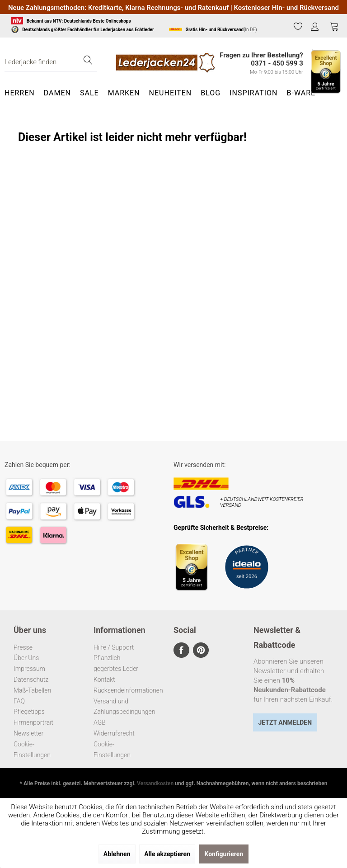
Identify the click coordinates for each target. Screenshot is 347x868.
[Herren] (22, 93)
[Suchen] (88, 62)
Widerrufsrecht (114, 733)
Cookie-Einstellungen (32, 750)
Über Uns (26, 658)
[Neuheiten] (171, 93)
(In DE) (213, 29)
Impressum (29, 669)
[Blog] (211, 93)
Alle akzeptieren (167, 854)
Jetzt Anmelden (285, 722)
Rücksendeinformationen (117, 690)
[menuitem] (298, 27)
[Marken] (124, 93)
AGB (100, 722)
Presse (23, 647)
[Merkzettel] (298, 26)
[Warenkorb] (334, 26)
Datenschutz (31, 679)
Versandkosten (155, 783)
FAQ (19, 701)
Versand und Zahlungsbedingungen (117, 707)
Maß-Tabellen (32, 690)
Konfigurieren (224, 854)
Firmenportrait (33, 722)
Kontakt (104, 679)
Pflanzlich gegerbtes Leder (116, 663)
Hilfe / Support (114, 647)
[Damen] (57, 93)
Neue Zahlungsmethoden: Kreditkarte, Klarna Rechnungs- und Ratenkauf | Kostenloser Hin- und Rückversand (173, 8)
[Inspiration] (253, 93)
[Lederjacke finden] (51, 62)
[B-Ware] (301, 93)
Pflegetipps (29, 712)
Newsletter (28, 733)
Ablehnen (117, 854)
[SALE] (89, 93)
